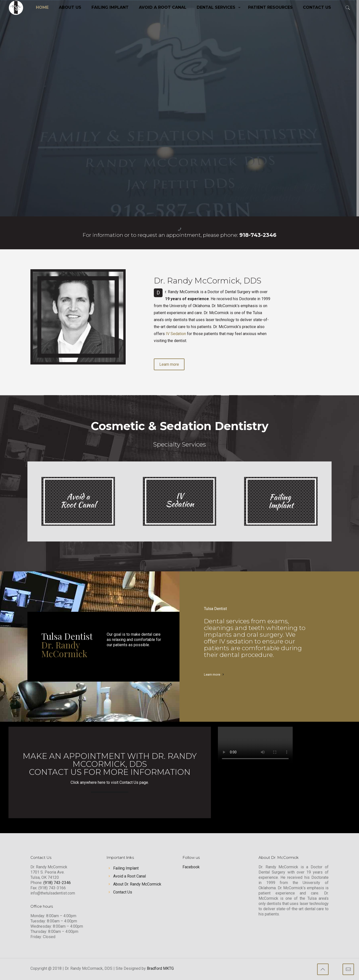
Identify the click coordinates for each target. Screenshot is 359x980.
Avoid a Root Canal (130, 876)
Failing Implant (126, 868)
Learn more (212, 674)
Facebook (191, 867)
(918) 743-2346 (57, 883)
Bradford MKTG (160, 968)
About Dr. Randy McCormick (137, 884)
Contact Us (123, 892)
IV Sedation (176, 334)
